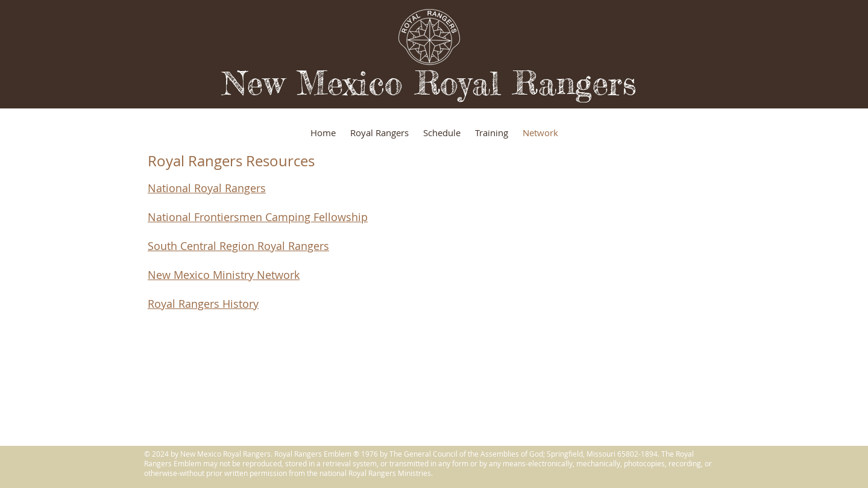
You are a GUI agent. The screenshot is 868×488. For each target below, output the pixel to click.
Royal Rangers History (203, 304)
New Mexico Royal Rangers (429, 83)
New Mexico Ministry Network (224, 275)
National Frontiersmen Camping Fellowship (258, 217)
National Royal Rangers (207, 188)
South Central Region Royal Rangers (238, 246)
